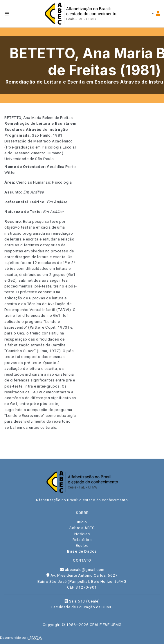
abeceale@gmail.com (82, 569)
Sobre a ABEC (82, 528)
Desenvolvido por (21, 638)
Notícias (82, 534)
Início (82, 522)
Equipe (82, 545)
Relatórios (82, 540)
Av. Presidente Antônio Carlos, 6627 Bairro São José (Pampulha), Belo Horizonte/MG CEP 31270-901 (82, 581)
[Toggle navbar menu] (7, 14)
